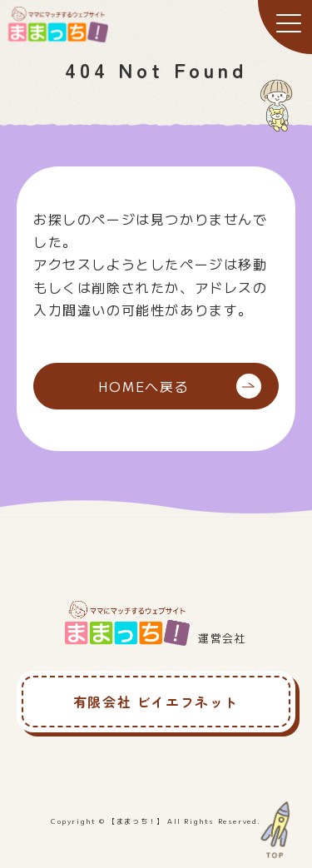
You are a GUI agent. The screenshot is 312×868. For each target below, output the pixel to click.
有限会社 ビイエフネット (156, 702)
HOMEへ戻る (180, 386)
